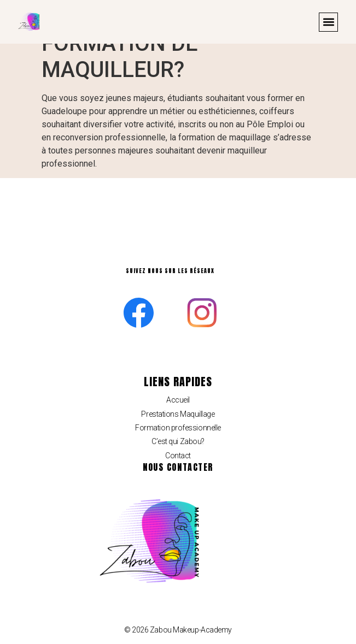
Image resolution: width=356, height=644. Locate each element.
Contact (178, 456)
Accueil (178, 400)
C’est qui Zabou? (178, 441)
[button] (328, 22)
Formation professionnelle (178, 428)
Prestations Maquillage (178, 414)
